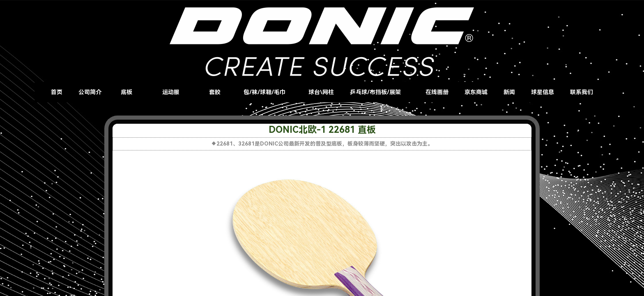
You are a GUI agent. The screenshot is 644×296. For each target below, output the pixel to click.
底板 (126, 92)
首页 (57, 92)
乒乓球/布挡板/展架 (375, 92)
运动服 (171, 92)
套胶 (215, 92)
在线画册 (437, 92)
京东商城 (476, 92)
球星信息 (543, 92)
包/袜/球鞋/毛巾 (264, 92)
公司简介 (90, 92)
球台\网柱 (321, 92)
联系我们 (582, 92)
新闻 (509, 92)
